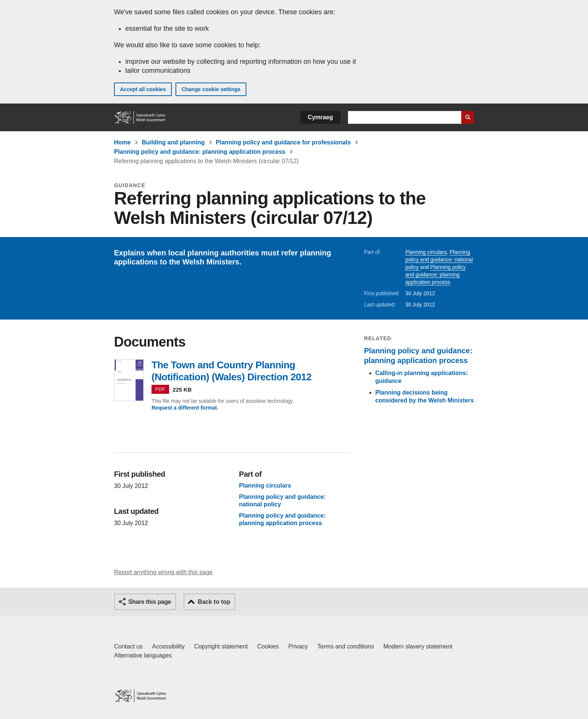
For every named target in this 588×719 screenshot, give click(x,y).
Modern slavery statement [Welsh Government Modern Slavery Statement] (418, 646)
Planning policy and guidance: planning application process (200, 152)
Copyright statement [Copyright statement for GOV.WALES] (221, 646)
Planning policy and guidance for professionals (283, 142)
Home (122, 142)
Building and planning (173, 142)
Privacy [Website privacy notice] (298, 646)
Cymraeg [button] (320, 117)
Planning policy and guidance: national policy (439, 260)
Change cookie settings (211, 89)
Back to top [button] (214, 602)
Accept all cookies (143, 89)
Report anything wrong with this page (163, 572)
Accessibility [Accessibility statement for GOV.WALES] (168, 646)
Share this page (150, 602)
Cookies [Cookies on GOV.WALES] (268, 646)
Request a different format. (185, 408)
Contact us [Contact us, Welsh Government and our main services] (128, 646)
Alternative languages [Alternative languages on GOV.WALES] (143, 655)
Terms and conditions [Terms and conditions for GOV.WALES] (346, 646)
